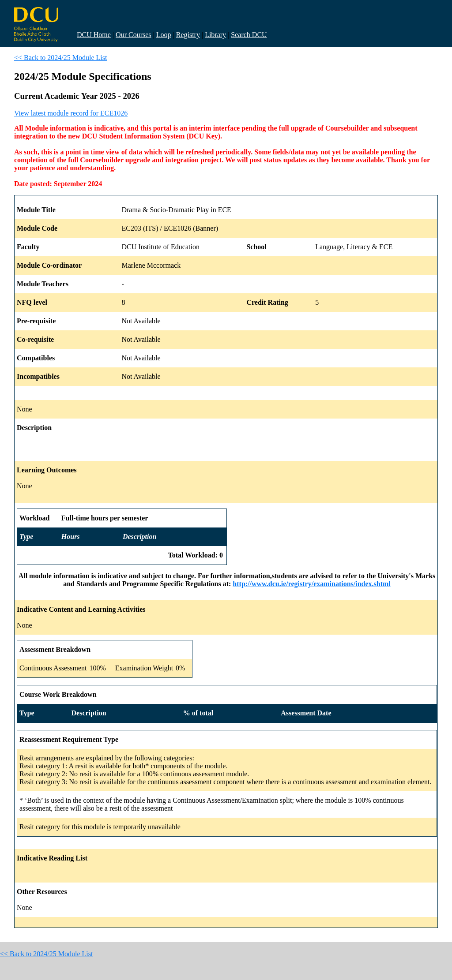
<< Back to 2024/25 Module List (60, 58)
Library (215, 35)
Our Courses (133, 35)
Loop (164, 35)
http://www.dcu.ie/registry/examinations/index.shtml (312, 584)
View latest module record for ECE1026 (71, 113)
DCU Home (94, 35)
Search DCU (249, 35)
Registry (188, 35)
